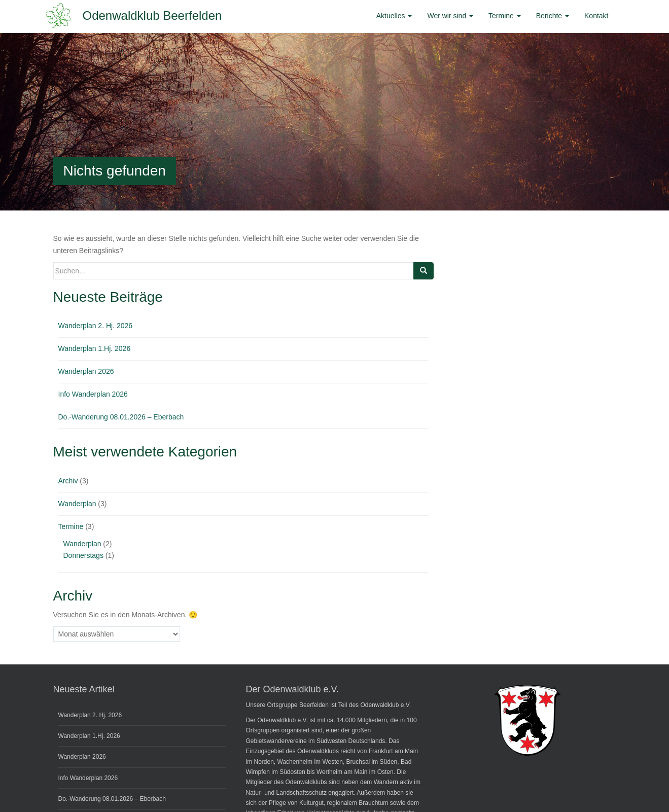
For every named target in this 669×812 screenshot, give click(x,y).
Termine (71, 526)
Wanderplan (77, 504)
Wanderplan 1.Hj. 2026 (95, 348)
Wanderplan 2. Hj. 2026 (96, 326)
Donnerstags (83, 555)
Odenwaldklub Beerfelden (152, 15)
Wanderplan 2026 (86, 371)
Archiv (68, 481)
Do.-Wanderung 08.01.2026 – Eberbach (121, 417)
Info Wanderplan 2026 (93, 394)
